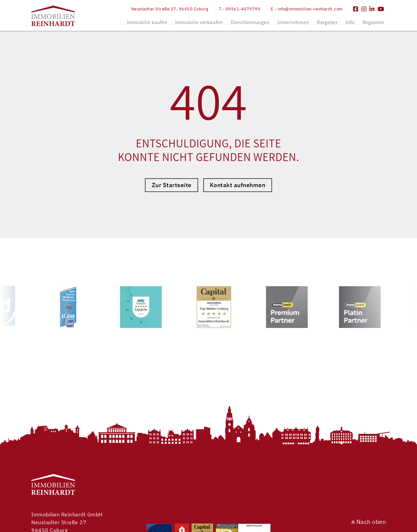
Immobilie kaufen (147, 22)
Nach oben (369, 522)
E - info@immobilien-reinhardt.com (307, 9)
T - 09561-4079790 (240, 9)
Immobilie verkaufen (199, 22)
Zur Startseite (172, 185)
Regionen (373, 22)
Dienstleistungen (250, 22)
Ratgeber (327, 22)
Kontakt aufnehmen (238, 185)
